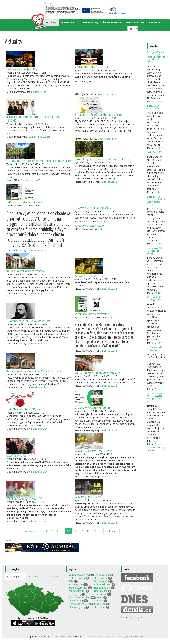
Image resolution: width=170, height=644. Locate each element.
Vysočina (98, 597)
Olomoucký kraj (77, 607)
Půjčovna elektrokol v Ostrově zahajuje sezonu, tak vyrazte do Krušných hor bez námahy (156, 57)
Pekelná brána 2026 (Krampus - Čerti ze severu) (155, 251)
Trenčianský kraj (102, 588)
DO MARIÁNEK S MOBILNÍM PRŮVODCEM (93, 408)
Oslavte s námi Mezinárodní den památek (25, 271)
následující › (112, 531)
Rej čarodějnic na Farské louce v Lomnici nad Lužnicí (98, 114)
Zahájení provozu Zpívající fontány (22, 69)
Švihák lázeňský (112, 23)
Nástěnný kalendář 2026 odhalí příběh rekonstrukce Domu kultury (155, 398)
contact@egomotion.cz (130, 637)
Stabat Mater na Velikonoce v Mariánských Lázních (30, 321)
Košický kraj (75, 594)
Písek (100, 229)
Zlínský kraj (100, 607)
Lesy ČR (36, 180)
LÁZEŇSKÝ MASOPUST (17, 455)
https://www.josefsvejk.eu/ (89, 226)
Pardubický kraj (102, 575)
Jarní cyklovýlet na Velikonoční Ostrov (154, 107)
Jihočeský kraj (76, 584)
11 (75, 531)
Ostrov (158, 101)
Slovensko (34, 576)
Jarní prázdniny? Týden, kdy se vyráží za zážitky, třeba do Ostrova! (156, 200)
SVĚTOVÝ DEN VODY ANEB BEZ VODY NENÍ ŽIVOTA (97, 373)
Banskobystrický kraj (79, 575)
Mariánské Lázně (40, 92)
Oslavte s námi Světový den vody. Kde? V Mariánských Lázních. (35, 371)
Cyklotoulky (69, 23)
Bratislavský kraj (77, 578)
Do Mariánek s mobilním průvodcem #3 (92, 314)
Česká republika (15, 576)
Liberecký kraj (76, 601)
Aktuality (51, 23)
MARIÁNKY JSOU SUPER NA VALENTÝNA (24, 498)
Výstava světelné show (85, 276)
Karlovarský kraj (77, 591)
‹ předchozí (31, 531)
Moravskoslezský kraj (80, 604)
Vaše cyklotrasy (135, 23)
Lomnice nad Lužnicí (107, 94)
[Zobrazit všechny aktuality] (156, 449)
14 (95, 531)
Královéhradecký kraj (79, 597)
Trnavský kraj (101, 591)
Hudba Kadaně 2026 (155, 152)
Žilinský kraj (100, 604)
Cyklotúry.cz (137, 617)
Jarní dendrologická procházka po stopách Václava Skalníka (102, 159)
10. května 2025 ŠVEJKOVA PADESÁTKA (93, 208)
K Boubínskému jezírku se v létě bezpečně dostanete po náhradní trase (39, 161)
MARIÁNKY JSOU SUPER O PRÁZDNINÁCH (93, 451)
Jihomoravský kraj (78, 588)
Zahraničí (98, 601)
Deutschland (51, 576)
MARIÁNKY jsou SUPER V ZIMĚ (88, 497)
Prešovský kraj (101, 581)
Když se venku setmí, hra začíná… (155, 348)
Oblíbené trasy (90, 23)
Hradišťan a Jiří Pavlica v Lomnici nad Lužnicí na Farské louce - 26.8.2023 (34, 118)
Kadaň (158, 192)
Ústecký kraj (100, 594)
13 (88, 531)
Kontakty (155, 23)
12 (81, 531)
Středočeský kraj (102, 584)
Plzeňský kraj (101, 578)
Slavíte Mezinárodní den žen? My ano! (23, 409)
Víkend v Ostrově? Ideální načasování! (155, 299)
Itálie (71, 581)
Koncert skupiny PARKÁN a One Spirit (92, 67)
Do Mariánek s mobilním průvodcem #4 (24, 202)
